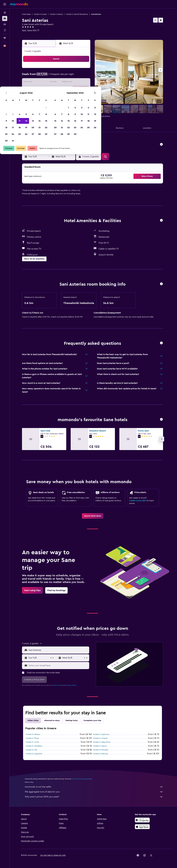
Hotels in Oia (32, 750)
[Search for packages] (5, 30)
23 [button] (44, 96)
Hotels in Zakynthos (103, 742)
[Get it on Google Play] (143, 820)
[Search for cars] (5, 24)
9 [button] (44, 82)
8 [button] (84, 76)
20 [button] (71, 89)
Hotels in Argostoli (35, 754)
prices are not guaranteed (83, 779)
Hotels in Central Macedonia (78, 14)
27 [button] (71, 96)
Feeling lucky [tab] (72, 721)
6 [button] (71, 76)
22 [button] (84, 89)
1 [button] (84, 69)
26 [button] (64, 96)
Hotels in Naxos (101, 746)
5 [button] (64, 76)
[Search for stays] (5, 18)
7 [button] (77, 76)
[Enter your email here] (59, 666)
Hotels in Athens (34, 734)
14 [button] (77, 82)
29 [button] (84, 96)
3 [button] (51, 76)
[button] (5, 4)
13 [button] (71, 82)
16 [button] (44, 89)
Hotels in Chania (101, 738)
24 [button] (51, 96)
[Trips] (5, 38)
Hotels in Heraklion (35, 746)
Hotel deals (27, 14)
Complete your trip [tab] (93, 721)
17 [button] (51, 89)
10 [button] (51, 82)
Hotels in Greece (57, 14)
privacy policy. (72, 685)
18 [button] (57, 89)
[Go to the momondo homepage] (19, 4)
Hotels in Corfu (33, 742)
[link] (93, 516)
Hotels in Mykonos (102, 734)
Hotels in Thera (33, 738)
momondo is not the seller (95, 787)
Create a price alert (138, 501)
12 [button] (64, 82)
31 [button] (51, 102)
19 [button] (64, 89)
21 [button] (77, 89)
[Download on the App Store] (143, 827)
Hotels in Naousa (101, 754)
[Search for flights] (5, 13)
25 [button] (57, 96)
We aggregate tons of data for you (95, 792)
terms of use (58, 685)
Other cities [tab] (34, 721)
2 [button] (44, 76)
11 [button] (57, 82)
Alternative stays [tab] (53, 721)
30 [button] (44, 102)
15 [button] (84, 82)
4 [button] (57, 76)
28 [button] (77, 96)
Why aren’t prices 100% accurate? (95, 797)
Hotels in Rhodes (101, 750)
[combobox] (59, 650)
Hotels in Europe (41, 14)
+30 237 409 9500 (32, 34)
